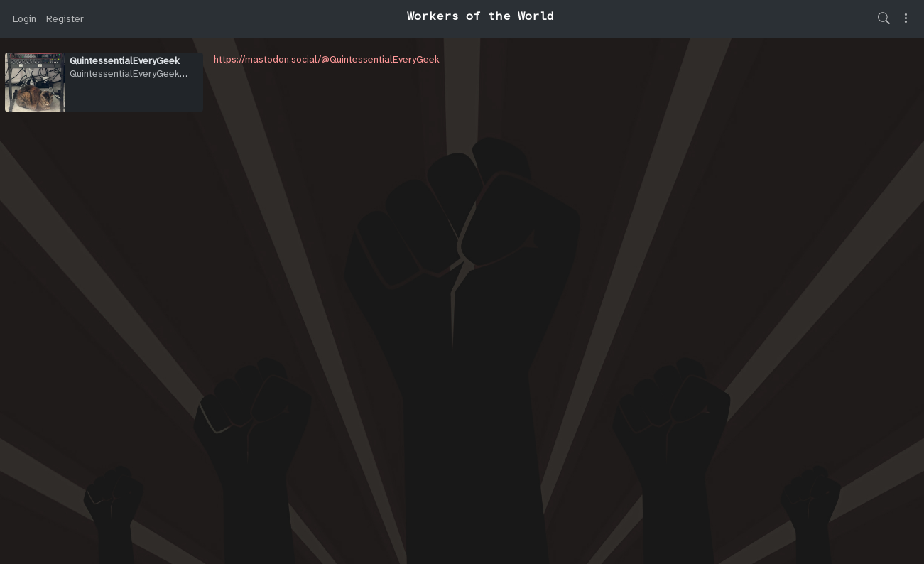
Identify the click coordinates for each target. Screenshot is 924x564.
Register (65, 18)
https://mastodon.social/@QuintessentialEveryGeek (327, 59)
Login (25, 18)
